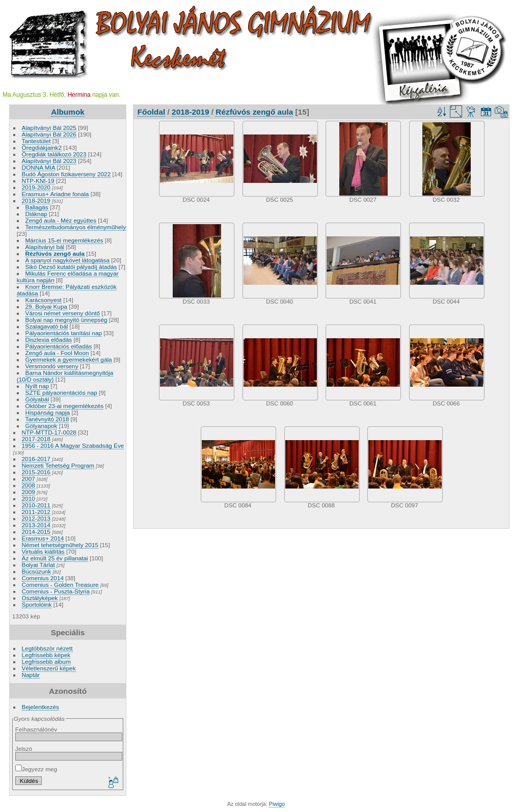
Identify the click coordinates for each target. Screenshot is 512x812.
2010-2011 (36, 505)
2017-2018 (36, 439)
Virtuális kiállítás (43, 551)
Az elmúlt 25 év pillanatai (55, 558)
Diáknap (36, 214)
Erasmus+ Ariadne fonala (56, 194)
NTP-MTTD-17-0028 (49, 432)
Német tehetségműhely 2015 (60, 545)
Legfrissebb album (46, 661)
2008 (29, 485)
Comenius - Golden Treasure (60, 585)
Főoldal (152, 112)
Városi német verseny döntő (63, 313)
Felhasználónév (36, 729)
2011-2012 (36, 512)
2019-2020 (36, 187)
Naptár (31, 675)
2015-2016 (36, 472)
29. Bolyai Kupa (46, 306)
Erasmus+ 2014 (43, 538)
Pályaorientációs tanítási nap (64, 333)
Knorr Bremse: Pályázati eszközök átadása (67, 290)
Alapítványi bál (45, 247)
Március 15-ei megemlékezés (64, 240)
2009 (29, 492)
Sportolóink (37, 604)
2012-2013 (36, 518)
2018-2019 (36, 200)
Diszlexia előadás (49, 340)
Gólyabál (37, 399)
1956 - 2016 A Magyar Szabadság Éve (73, 445)
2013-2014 (36, 525)
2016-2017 (36, 459)
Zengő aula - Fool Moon (57, 353)
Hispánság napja (48, 412)
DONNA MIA (38, 167)
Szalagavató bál (47, 326)
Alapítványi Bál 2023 (49, 161)
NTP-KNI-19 (38, 181)
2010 (29, 498)
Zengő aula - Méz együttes (61, 220)
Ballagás (37, 207)
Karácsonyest (44, 300)
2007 (29, 479)
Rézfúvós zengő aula (55, 253)
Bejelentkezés (41, 707)
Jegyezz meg (36, 769)
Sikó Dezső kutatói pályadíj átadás (71, 267)
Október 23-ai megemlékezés (65, 406)
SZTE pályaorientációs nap (61, 393)
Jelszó (24, 749)
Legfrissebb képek (46, 655)
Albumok (68, 112)
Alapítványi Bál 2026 (49, 134)
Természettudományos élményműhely (76, 227)
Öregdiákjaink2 (42, 147)
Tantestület (36, 141)
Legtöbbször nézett (47, 648)
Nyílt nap (37, 386)
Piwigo (277, 804)
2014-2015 (36, 532)
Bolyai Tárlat (38, 565)
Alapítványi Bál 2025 (49, 128)
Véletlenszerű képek (49, 668)
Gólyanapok (42, 426)
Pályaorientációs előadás (59, 346)
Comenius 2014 (43, 578)
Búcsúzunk (37, 571)
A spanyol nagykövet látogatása (68, 260)
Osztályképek (40, 598)
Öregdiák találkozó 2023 (54, 154)
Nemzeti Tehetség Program (58, 465)
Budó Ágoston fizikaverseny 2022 (66, 174)
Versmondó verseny (52, 366)
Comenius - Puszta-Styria (56, 591)
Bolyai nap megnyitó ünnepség (66, 320)
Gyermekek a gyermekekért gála (69, 359)
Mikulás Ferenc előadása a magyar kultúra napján (68, 277)
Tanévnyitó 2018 (47, 419)
